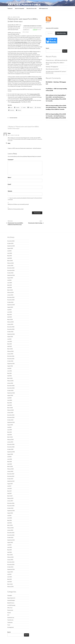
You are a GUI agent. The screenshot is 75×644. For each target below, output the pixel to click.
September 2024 (11, 275)
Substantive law (11, 618)
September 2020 (11, 393)
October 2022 (10, 332)
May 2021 (9, 373)
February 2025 (10, 263)
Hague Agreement (11, 598)
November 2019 (11, 417)
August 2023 (10, 307)
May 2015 (10, 550)
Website (10, 191)
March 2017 (10, 496)
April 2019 (10, 435)
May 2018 (10, 462)
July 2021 (9, 368)
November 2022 (11, 329)
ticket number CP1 (16, 102)
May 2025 (10, 256)
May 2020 (10, 403)
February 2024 (10, 292)
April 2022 (10, 346)
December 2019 (11, 415)
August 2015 (10, 542)
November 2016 (11, 506)
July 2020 (9, 398)
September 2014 (11, 569)
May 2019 (10, 432)
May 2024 (10, 285)
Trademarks (10, 622)
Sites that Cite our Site (32, 8)
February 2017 (10, 498)
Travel (9, 625)
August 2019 (10, 425)
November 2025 (11, 241)
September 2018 (11, 452)
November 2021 (11, 359)
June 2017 (10, 488)
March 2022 (10, 349)
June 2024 (10, 283)
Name (10, 177)
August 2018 (10, 454)
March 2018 (10, 466)
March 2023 (10, 319)
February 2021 (10, 381)
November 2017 (11, 476)
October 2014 (10, 567)
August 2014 (10, 572)
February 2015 (10, 557)
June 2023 (10, 312)
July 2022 (9, 339)
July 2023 (9, 310)
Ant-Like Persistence (24, 5)
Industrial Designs (11, 600)
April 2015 (10, 552)
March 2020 (10, 408)
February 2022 (10, 351)
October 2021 (10, 361)
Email (10, 184)
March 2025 (10, 261)
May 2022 (10, 344)
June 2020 (10, 400)
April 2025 (10, 258)
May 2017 (9, 491)
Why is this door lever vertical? (52, 69)
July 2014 (9, 574)
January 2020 (10, 413)
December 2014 (11, 562)
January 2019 (10, 442)
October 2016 (10, 508)
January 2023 (10, 324)
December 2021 (11, 356)
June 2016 (10, 518)
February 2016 (10, 528)
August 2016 (10, 513)
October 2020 (10, 390)
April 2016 (10, 523)
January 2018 (10, 471)
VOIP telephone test (43, 8)
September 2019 (11, 422)
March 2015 (10, 555)
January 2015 (10, 560)
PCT (8, 615)
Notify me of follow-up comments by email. (18, 204)
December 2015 (11, 533)
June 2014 (10, 577)
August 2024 (10, 278)
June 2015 (10, 547)
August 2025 (10, 248)
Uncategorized (10, 627)
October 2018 (10, 449)
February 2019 (10, 440)
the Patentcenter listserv (21, 42)
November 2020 (11, 388)
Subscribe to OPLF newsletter (52, 28)
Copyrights (10, 595)
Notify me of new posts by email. (16, 209)
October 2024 (10, 273)
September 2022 (11, 334)
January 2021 (10, 383)
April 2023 (10, 317)
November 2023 (11, 300)
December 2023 (11, 297)
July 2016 (9, 515)
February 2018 (10, 469)
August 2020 (10, 395)
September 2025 (11, 246)
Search (47, 48)
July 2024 (9, 280)
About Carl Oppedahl (19, 8)
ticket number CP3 (35, 94)
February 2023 (10, 322)
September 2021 (11, 364)
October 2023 (10, 302)
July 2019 (9, 427)
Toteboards (10, 8)
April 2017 (10, 493)
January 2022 (10, 354)
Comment (11, 160)
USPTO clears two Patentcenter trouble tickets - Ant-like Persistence (27, 148)
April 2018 (10, 464)
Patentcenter (13, 118)
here (23, 63)
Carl (19, 17)
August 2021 (10, 366)
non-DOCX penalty (11, 605)
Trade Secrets (10, 620)
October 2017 (10, 479)
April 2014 (10, 582)
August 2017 (10, 484)
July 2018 (9, 457)
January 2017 (10, 501)
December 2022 (11, 327)
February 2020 (11, 410)
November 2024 (11, 270)
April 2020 (10, 405)
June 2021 (10, 371)
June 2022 (10, 341)
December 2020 (11, 386)
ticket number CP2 (28, 99)
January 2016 (10, 530)
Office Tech (10, 608)
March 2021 (10, 378)
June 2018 (10, 459)
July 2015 (9, 545)
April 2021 (10, 376)
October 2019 (10, 420)
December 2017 (11, 474)
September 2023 (11, 305)
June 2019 (10, 430)
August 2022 (10, 337)
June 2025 (10, 253)
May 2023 (10, 315)
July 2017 (9, 486)
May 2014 (10, 579)
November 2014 (11, 565)
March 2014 (10, 584)
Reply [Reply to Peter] (9, 143)
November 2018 (11, 447)
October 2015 (10, 538)
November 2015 (11, 535)
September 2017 (11, 481)
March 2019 (10, 437)
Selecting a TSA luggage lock (52, 67)
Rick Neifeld (49, 82)
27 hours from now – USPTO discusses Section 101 (57, 60)
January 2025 (10, 265)
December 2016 (11, 503)
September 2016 (11, 511)
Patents (9, 613)
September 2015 (11, 540)
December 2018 (11, 444)
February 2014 (10, 587)
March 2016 (10, 525)
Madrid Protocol (11, 603)
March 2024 (10, 290)
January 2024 (10, 295)
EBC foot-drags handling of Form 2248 (56, 118)
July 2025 (9, 251)
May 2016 (10, 520)
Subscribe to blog (61, 33)
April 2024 (10, 288)
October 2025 (10, 243)
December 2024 (11, 268)
